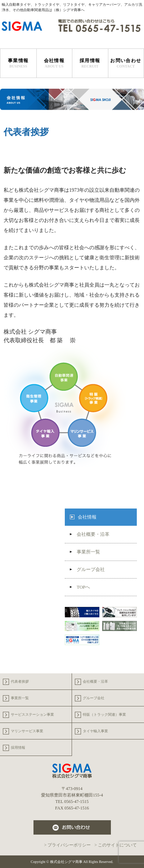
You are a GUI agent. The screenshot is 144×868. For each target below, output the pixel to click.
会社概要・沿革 (90, 534)
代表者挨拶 (20, 681)
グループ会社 (87, 569)
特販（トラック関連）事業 (104, 714)
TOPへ (80, 587)
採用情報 (90, 63)
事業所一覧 (85, 552)
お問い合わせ (126, 63)
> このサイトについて (116, 845)
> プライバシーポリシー (67, 845)
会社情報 (87, 517)
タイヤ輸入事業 (95, 731)
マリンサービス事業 (27, 731)
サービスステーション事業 (32, 714)
